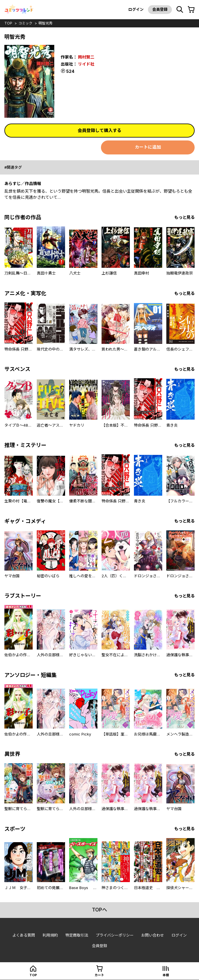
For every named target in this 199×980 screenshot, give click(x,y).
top (8, 23)
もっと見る (184, 217)
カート (99, 975)
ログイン (136, 9)
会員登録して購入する (99, 130)
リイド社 (86, 64)
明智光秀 (46, 23)
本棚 (166, 975)
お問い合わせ (153, 935)
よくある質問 (24, 935)
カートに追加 (148, 147)
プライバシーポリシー (115, 935)
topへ (99, 910)
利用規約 (50, 935)
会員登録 (160, 9)
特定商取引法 (77, 935)
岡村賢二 (86, 57)
